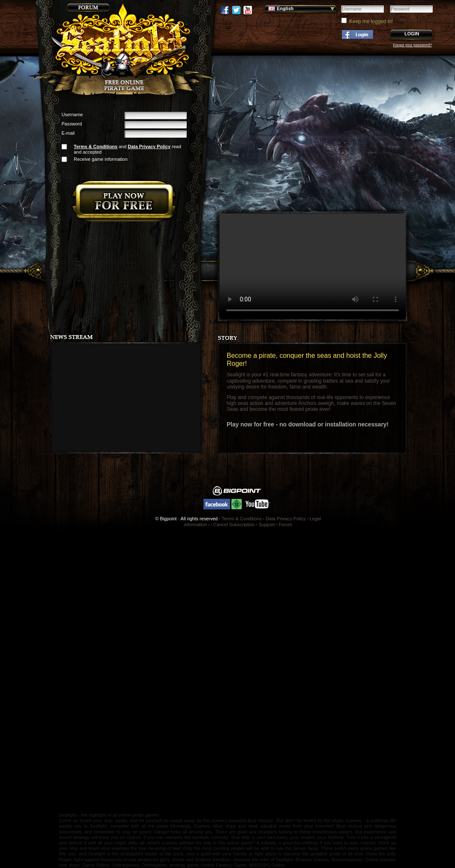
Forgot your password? (412, 45)
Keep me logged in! (371, 21)
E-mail (68, 133)
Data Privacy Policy (149, 146)
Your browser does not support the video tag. (313, 266)
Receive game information (101, 159)
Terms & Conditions (96, 146)
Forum (286, 525)
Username (72, 114)
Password (72, 124)
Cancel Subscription (234, 525)
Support (267, 525)
